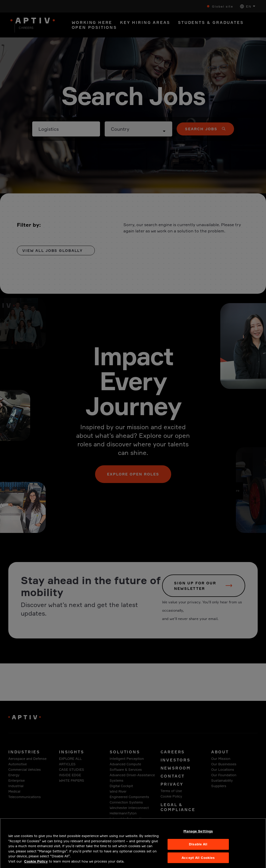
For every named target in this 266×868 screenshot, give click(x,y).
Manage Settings (198, 836)
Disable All (198, 850)
